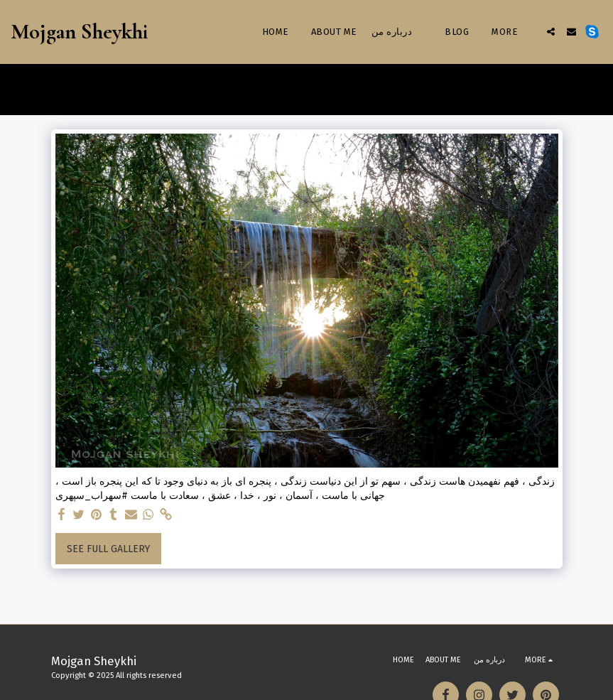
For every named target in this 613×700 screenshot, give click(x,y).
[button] (551, 32)
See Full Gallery (108, 549)
